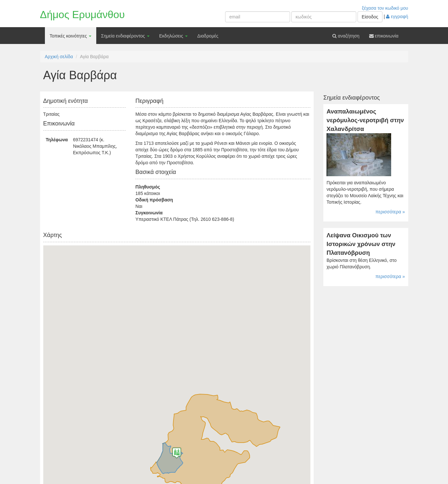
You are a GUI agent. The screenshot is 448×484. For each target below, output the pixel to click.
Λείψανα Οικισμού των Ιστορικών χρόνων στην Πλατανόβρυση (361, 244)
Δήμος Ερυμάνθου (83, 15)
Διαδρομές (208, 36)
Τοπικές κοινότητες (71, 36)
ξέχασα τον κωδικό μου (385, 8)
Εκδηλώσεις (173, 36)
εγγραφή (397, 16)
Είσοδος (370, 17)
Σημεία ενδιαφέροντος (125, 36)
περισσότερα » (390, 212)
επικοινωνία (384, 36)
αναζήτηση (346, 36)
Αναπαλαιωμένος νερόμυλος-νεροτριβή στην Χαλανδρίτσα (365, 120)
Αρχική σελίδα (59, 57)
